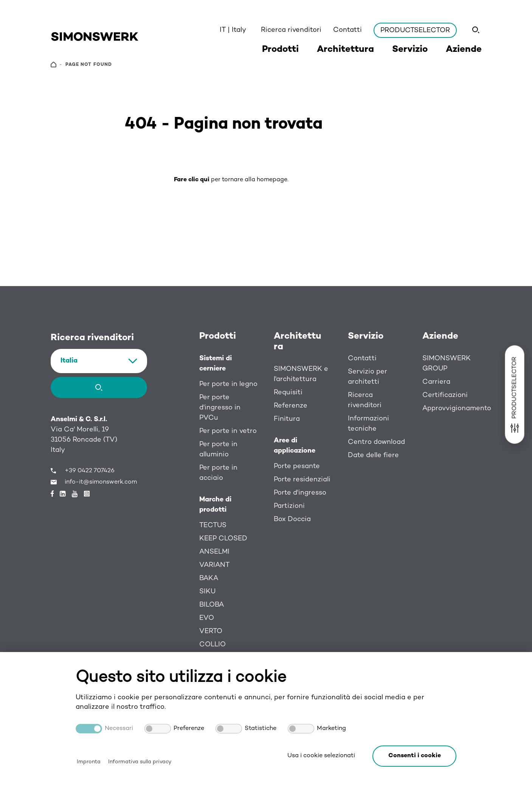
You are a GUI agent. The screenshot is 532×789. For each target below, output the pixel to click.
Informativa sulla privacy (140, 762)
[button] (414, 756)
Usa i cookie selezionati (321, 756)
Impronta (89, 762)
